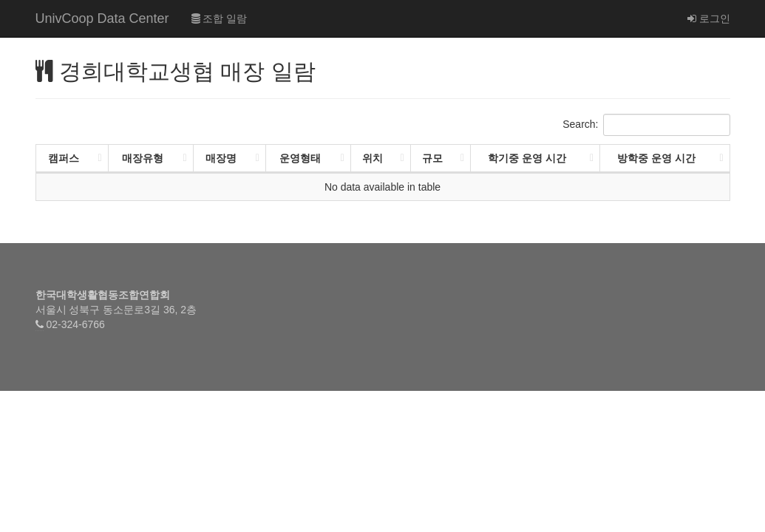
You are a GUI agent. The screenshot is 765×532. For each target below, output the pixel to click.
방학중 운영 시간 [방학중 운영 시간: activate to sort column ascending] (656, 158)
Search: (646, 125)
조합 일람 (220, 18)
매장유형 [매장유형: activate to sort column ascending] (143, 158)
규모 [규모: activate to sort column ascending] (432, 158)
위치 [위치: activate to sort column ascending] (373, 158)
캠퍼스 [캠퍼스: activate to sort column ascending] (64, 158)
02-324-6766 (75, 324)
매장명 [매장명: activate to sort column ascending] (221, 158)
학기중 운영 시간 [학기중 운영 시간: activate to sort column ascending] (527, 158)
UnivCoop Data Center (102, 18)
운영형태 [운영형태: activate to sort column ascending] (300, 158)
